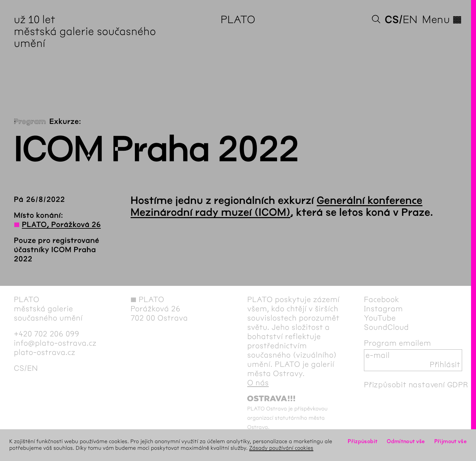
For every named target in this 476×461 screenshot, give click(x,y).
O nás (258, 383)
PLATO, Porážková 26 (61, 225)
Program (30, 122)
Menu (442, 20)
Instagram (383, 309)
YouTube (380, 318)
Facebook (382, 300)
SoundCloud (386, 327)
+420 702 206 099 (47, 334)
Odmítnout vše (406, 442)
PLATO (238, 20)
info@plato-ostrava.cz (55, 343)
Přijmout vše (451, 442)
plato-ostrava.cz (45, 353)
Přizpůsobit (363, 442)
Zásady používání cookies (281, 448)
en (410, 20)
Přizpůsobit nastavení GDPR (416, 385)
